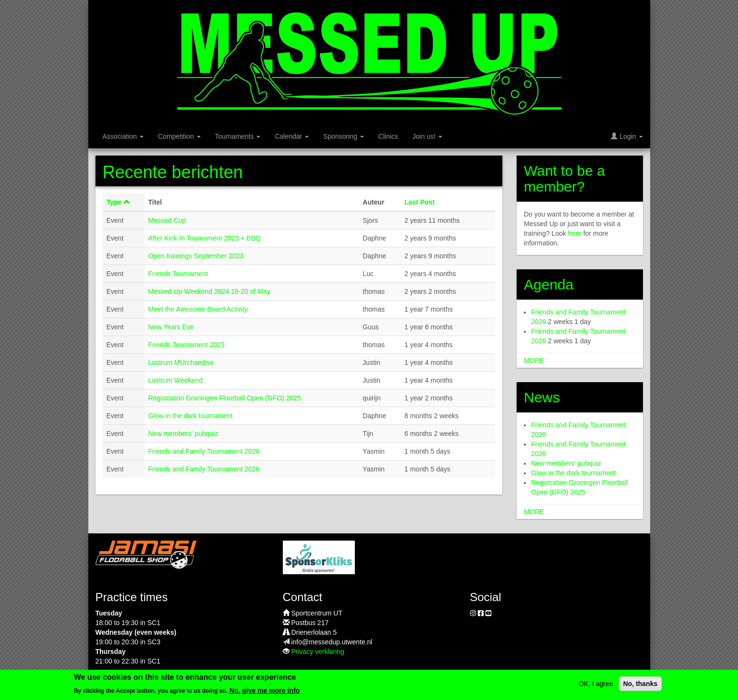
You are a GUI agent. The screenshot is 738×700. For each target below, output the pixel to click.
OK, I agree (596, 687)
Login (627, 136)
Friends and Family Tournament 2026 (204, 451)
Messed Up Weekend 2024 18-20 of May (209, 291)
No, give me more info (265, 694)
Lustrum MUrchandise (181, 362)
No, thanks (641, 687)
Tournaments (238, 136)
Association (123, 136)
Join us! (427, 136)
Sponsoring (344, 136)
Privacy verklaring (317, 652)
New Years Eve (171, 327)
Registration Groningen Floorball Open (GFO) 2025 (225, 398)
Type (118, 202)
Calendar (292, 136)
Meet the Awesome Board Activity (198, 309)
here (575, 233)
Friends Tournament (178, 274)
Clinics (388, 136)
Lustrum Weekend (175, 380)
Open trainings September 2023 (196, 256)
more (534, 361)
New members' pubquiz (183, 434)
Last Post (419, 202)
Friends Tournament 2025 (187, 345)
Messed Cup (167, 220)
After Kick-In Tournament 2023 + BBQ (205, 238)
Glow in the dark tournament (191, 416)
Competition (179, 136)
